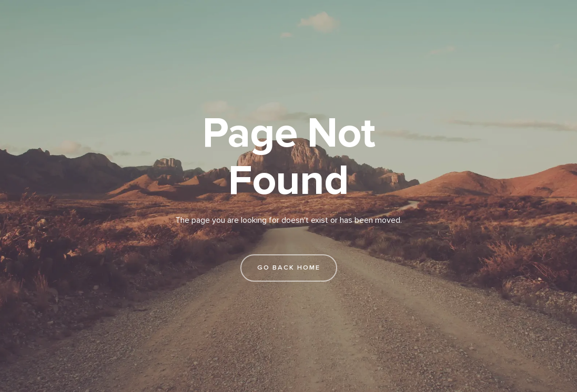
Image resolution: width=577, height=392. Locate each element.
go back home (289, 267)
